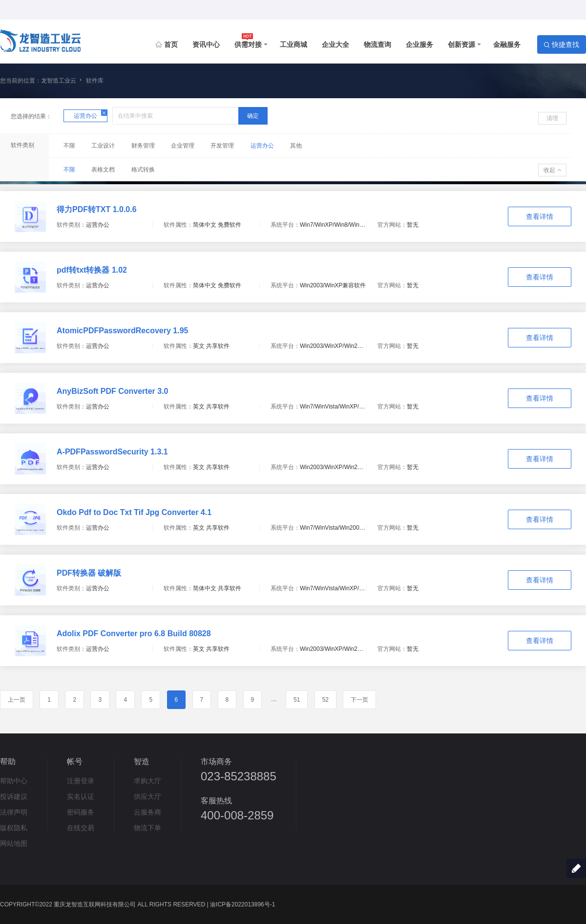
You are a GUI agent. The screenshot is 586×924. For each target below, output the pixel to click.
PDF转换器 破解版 (89, 573)
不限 (69, 146)
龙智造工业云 (59, 81)
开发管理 (222, 146)
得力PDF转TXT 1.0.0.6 (97, 209)
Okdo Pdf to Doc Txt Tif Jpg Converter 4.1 (134, 512)
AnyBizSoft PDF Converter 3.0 (112, 391)
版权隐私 (14, 828)
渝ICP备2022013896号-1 (242, 904)
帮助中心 (14, 781)
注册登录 (81, 781)
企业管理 (183, 146)
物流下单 (147, 828)
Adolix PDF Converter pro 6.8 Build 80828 (134, 634)
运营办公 (262, 146)
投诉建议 (14, 796)
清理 (552, 118)
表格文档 (103, 170)
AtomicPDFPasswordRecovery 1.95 (122, 331)
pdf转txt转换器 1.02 (92, 270)
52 (325, 700)
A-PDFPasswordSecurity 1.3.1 (112, 452)
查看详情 (540, 216)
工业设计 (103, 146)
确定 (253, 116)
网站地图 (14, 843)
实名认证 (81, 796)
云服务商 (147, 812)
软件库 (95, 81)
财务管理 (143, 146)
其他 (296, 146)
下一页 (359, 700)
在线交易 (81, 828)
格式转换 (143, 170)
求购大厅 (147, 781)
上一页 (17, 700)
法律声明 (14, 812)
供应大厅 (147, 796)
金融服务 (507, 44)
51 (297, 700)
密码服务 (81, 812)
